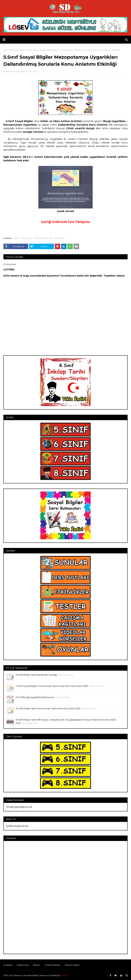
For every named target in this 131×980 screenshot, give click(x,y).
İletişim (37, 965)
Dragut (64, 975)
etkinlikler (59, 238)
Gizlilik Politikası (52, 965)
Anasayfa (8, 965)
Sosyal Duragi (13, 71)
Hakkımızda (23, 965)
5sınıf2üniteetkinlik (43, 238)
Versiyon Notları (72, 965)
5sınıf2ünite (27, 238)
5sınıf (17, 238)
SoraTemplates (30, 975)
